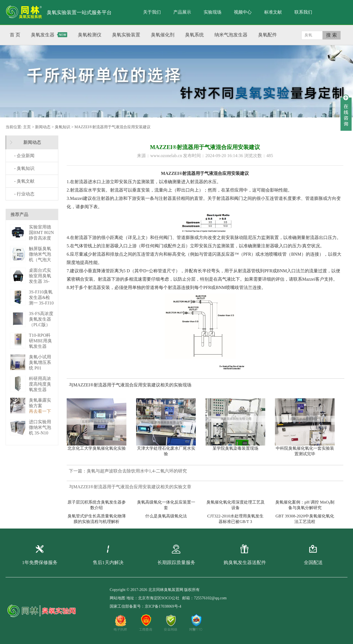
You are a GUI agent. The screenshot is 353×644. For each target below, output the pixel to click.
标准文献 (273, 12)
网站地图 (117, 598)
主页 (27, 127)
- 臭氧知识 (24, 168)
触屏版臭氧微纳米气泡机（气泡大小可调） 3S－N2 (41, 260)
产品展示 (182, 12)
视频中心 (243, 12)
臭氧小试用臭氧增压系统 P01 (40, 362)
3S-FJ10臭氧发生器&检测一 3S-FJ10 (41, 297)
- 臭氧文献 (24, 181)
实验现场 (212, 12)
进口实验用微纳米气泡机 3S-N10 (40, 427)
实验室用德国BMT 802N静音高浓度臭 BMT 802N (41, 238)
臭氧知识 (62, 127)
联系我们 (303, 12)
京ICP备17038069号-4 (163, 606)
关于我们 (152, 12)
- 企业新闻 (24, 156)
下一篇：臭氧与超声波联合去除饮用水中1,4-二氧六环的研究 (128, 471)
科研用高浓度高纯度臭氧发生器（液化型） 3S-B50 (40, 390)
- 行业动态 (24, 194)
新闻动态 (43, 127)
